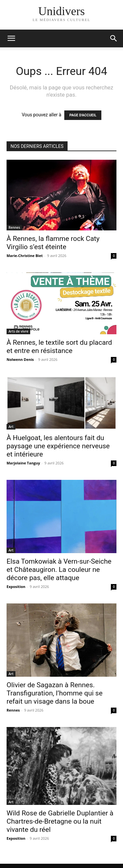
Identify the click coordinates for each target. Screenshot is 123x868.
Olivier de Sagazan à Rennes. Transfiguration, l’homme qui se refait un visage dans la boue (55, 693)
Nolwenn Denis (20, 359)
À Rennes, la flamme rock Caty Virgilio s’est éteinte (53, 243)
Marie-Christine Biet (25, 256)
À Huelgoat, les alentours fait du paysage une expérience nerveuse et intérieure (58, 446)
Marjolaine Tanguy (23, 463)
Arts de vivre (18, 331)
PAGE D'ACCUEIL (83, 115)
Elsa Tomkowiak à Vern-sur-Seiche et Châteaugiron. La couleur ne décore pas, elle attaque (59, 570)
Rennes (14, 227)
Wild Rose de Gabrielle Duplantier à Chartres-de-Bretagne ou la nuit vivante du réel (60, 821)
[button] (114, 38)
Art (11, 427)
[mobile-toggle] (11, 38)
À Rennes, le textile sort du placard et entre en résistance (59, 347)
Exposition (16, 586)
